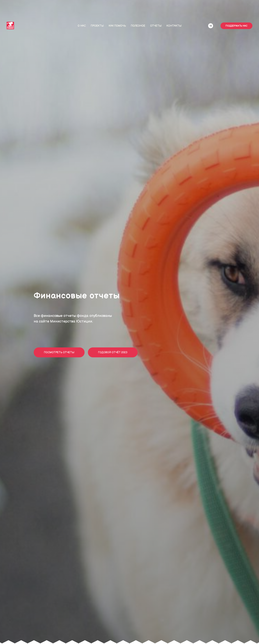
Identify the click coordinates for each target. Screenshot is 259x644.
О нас (82, 26)
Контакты (174, 26)
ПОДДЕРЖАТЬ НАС (236, 26)
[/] (211, 26)
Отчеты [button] (156, 26)
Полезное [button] (138, 26)
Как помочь (117, 26)
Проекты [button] (97, 26)
